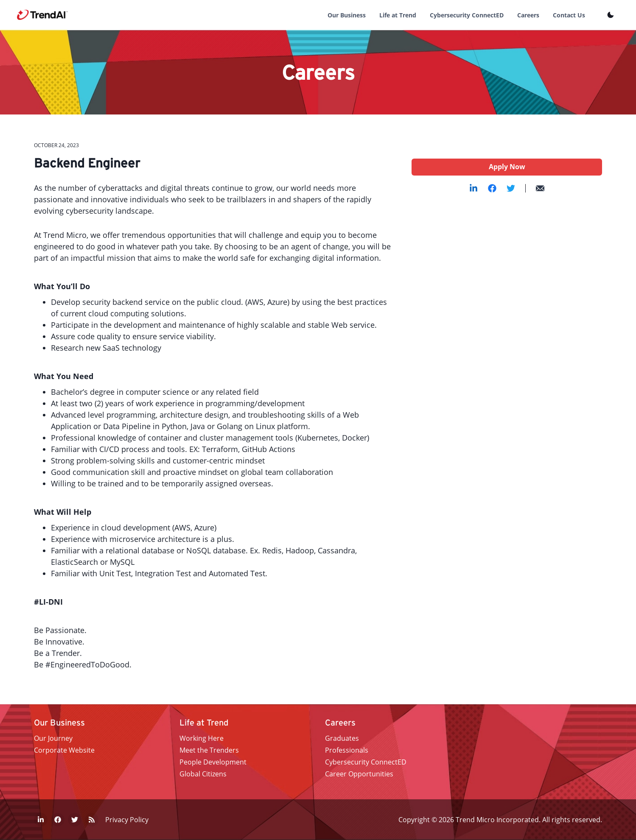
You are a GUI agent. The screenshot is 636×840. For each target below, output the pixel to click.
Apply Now (507, 167)
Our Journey (53, 738)
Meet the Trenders (209, 750)
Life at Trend (398, 15)
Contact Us (569, 15)
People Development (213, 762)
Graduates (342, 738)
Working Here (202, 738)
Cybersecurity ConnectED (467, 15)
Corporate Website (64, 750)
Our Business (347, 15)
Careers (528, 15)
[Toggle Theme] (611, 15)
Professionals (347, 750)
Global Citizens (203, 774)
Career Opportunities (359, 774)
